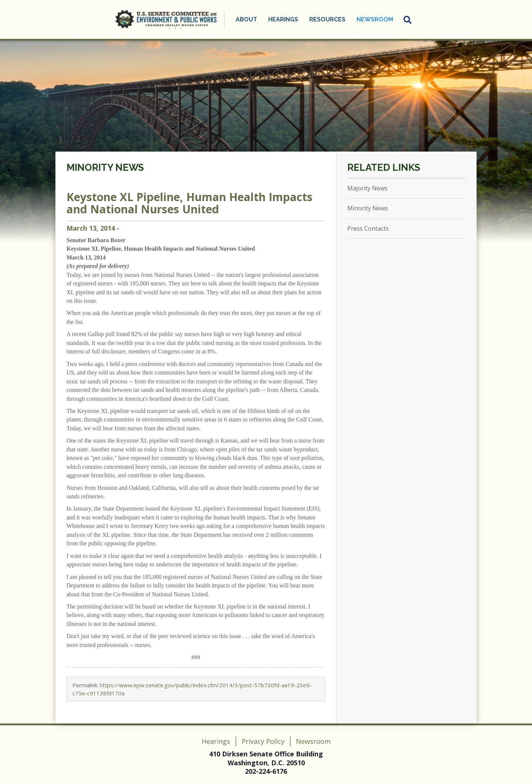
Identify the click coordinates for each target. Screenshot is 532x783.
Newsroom (375, 19)
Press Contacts (368, 228)
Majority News (367, 188)
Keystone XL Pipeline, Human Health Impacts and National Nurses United (190, 203)
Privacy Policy (263, 741)
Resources (327, 19)
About (246, 19)
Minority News (105, 167)
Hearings (283, 19)
